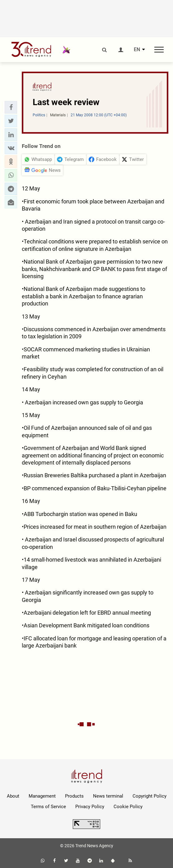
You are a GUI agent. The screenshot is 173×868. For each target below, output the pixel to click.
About (13, 796)
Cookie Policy (128, 807)
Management (42, 796)
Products (74, 796)
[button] (11, 107)
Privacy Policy (90, 807)
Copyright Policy (150, 796)
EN (137, 50)
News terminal (108, 796)
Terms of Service (48, 807)
